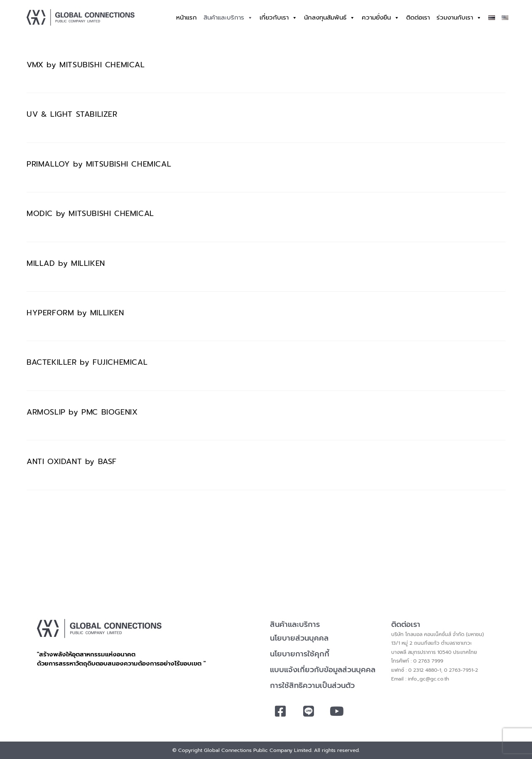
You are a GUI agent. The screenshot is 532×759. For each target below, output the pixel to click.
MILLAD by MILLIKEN (66, 263)
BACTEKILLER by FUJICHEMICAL (87, 362)
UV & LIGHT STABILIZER (72, 114)
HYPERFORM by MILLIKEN (75, 313)
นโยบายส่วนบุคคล (299, 638)
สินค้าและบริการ (228, 18)
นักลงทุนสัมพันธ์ (330, 18)
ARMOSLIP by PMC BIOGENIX (82, 412)
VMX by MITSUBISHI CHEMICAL (86, 65)
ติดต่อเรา (418, 17)
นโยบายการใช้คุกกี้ (300, 654)
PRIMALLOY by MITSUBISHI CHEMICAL (99, 164)
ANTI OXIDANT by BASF (72, 462)
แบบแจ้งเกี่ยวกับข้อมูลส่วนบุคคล (323, 670)
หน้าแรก (186, 17)
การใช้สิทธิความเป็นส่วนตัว (312, 685)
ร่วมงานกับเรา (459, 18)
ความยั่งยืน (381, 18)
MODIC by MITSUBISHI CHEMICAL (90, 214)
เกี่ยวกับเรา (278, 18)
